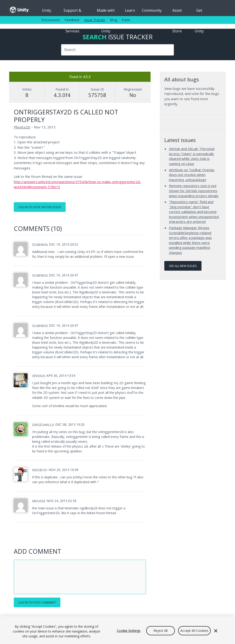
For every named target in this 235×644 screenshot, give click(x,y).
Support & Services (72, 12)
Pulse (126, 20)
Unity (47, 10)
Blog (114, 20)
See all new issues (183, 266)
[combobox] (117, 50)
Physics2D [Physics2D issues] (22, 127)
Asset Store (177, 12)
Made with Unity (106, 12)
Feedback (72, 20)
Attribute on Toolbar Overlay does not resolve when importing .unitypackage (192, 175)
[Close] (216, 631)
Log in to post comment (37, 602)
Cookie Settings (129, 631)
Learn (130, 10)
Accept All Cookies (194, 631)
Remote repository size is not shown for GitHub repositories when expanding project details (194, 191)
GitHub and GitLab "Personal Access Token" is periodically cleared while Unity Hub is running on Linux (192, 156)
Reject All (161, 631)
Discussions (51, 20)
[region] (117, 630)
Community (152, 10)
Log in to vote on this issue (40, 207)
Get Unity (199, 12)
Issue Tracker (95, 20)
